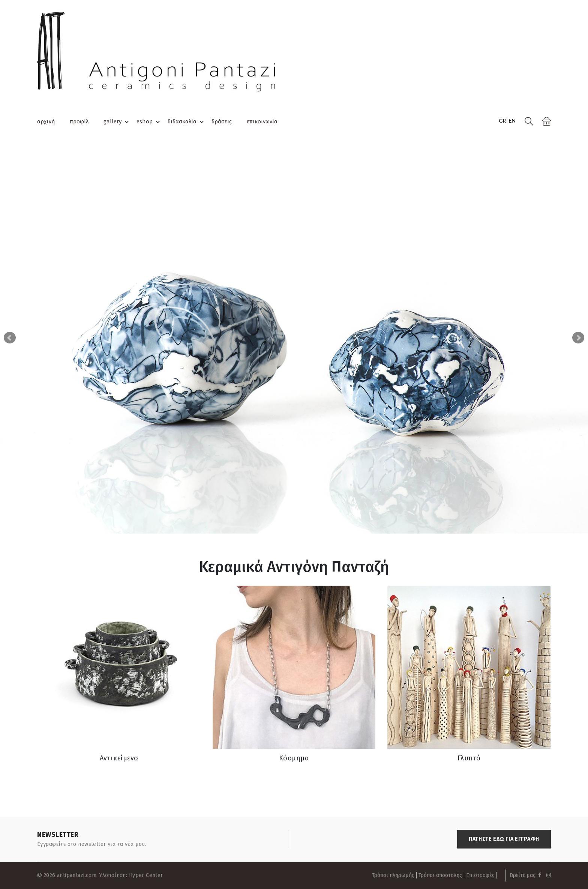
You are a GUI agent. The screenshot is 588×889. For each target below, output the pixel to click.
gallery (117, 122)
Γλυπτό (469, 758)
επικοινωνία (262, 121)
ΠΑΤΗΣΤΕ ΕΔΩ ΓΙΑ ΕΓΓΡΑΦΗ (504, 839)
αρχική (46, 121)
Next (578, 338)
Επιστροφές (480, 875)
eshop (149, 122)
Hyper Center (146, 875)
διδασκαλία (187, 122)
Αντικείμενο (119, 758)
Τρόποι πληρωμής (393, 875)
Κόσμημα (294, 758)
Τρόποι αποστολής (440, 875)
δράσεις (222, 121)
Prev (10, 338)
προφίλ (79, 121)
